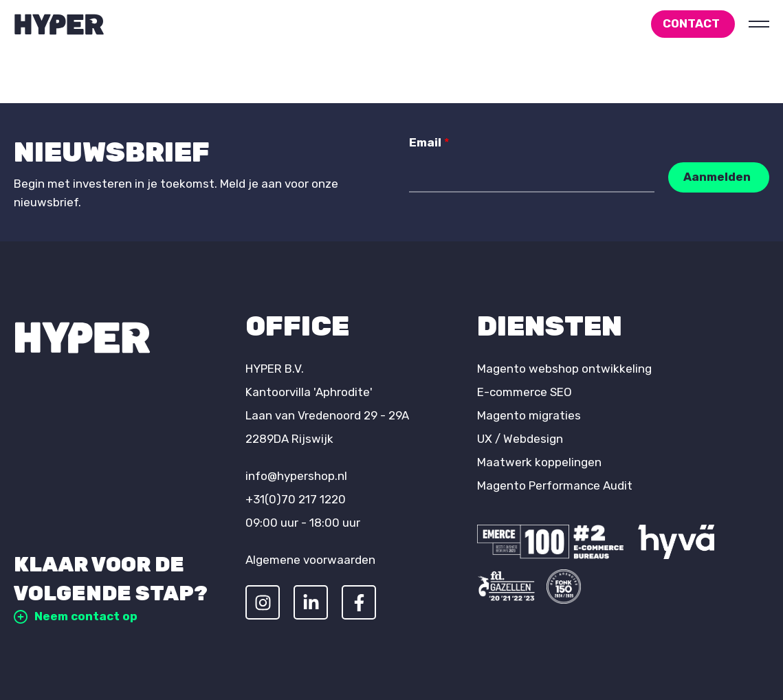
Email (429, 142)
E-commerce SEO (525, 392)
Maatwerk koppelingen (539, 462)
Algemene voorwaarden (310, 560)
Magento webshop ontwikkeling (564, 369)
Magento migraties (529, 415)
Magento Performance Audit (555, 485)
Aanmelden (717, 177)
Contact (691, 23)
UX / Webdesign (520, 439)
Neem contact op (76, 616)
